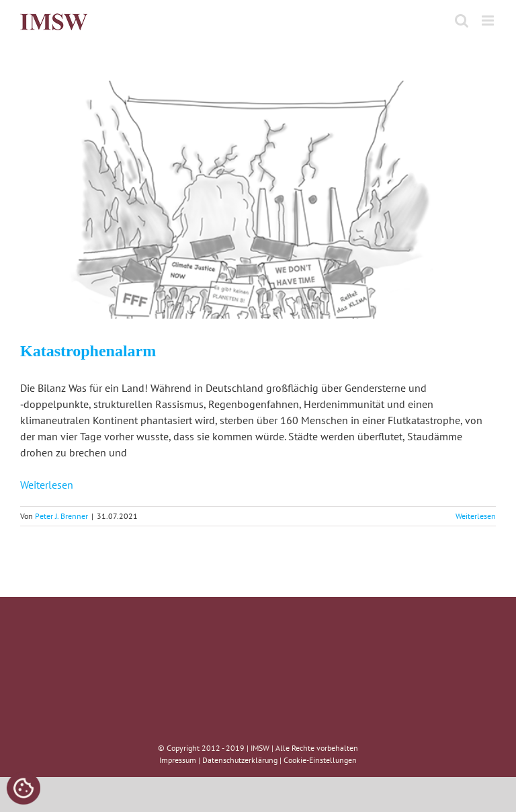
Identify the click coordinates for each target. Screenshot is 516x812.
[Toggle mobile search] (462, 21)
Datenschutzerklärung (240, 760)
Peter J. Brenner (61, 516)
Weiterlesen (47, 485)
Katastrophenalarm (88, 351)
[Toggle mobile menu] (489, 21)
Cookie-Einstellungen (320, 760)
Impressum (178, 760)
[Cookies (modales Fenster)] (24, 789)
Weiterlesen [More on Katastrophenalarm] (476, 516)
